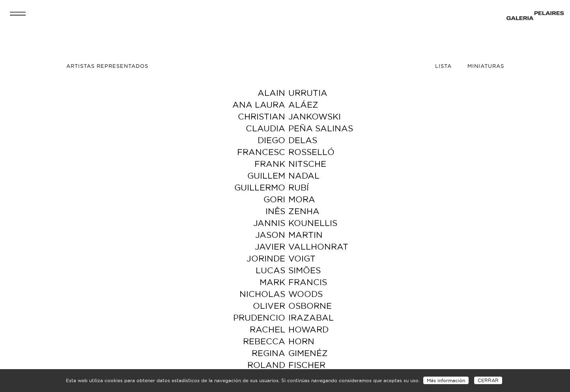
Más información (446, 380)
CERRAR (488, 380)
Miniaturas (486, 66)
